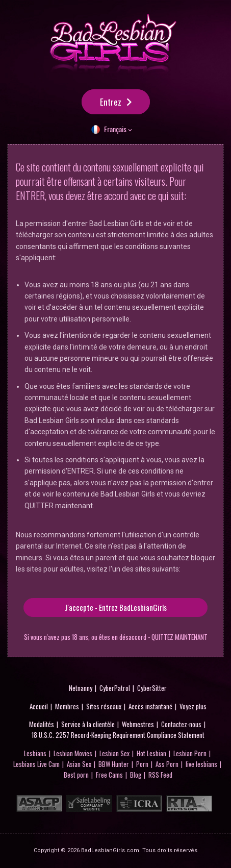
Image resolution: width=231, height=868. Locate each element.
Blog (136, 775)
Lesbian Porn (190, 753)
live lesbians (201, 764)
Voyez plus (193, 706)
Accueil (39, 706)
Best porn (76, 775)
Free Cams (109, 775)
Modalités (42, 724)
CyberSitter (152, 688)
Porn (142, 764)
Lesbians (35, 753)
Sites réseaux (104, 706)
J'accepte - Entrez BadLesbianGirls (116, 607)
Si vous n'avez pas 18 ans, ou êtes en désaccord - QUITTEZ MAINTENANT (116, 637)
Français (115, 129)
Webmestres (138, 724)
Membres (67, 706)
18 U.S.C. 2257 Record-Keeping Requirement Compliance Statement (118, 735)
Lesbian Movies (73, 753)
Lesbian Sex (114, 753)
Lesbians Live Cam (36, 764)
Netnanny (81, 688)
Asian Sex (79, 764)
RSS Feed (160, 775)
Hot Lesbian (151, 753)
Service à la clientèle (88, 724)
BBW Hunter (114, 764)
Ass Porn (167, 764)
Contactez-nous (181, 724)
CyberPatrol (115, 688)
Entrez (111, 102)
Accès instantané (150, 706)
